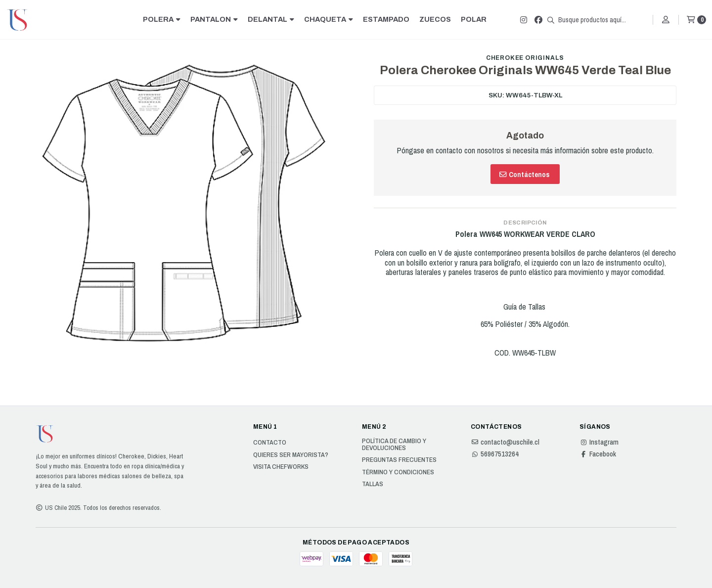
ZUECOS (435, 19)
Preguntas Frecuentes (399, 460)
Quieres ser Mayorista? (291, 455)
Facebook (598, 454)
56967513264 (495, 454)
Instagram (599, 442)
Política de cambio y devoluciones (394, 444)
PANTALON (214, 19)
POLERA (162, 19)
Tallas (373, 484)
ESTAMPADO (386, 19)
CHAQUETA (329, 19)
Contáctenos (524, 174)
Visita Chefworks (281, 467)
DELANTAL (271, 19)
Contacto (270, 443)
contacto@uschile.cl (505, 442)
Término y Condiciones (398, 472)
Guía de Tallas (525, 307)
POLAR (474, 19)
